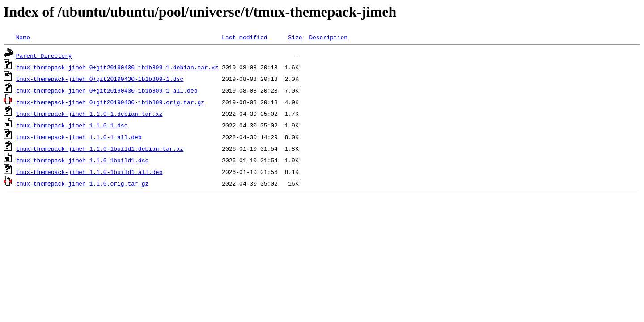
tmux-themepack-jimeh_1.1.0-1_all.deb (79, 137)
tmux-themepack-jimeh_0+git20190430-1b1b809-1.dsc (100, 79)
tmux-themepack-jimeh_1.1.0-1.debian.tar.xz (89, 114)
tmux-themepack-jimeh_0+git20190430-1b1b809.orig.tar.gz (110, 102)
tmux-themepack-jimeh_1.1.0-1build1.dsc (82, 160)
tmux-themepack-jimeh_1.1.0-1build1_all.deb (89, 172)
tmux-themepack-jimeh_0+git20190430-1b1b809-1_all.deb (107, 90)
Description (328, 37)
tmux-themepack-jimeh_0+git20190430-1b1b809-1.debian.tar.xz (117, 67)
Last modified (244, 37)
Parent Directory (44, 55)
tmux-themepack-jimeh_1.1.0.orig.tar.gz (82, 183)
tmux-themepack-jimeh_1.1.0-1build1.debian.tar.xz (100, 148)
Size (295, 37)
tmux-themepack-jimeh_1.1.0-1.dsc (72, 125)
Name (23, 37)
